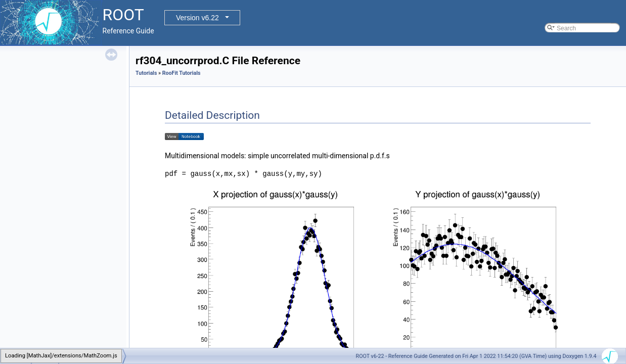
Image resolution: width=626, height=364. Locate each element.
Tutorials (146, 73)
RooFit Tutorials (182, 73)
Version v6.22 (197, 18)
